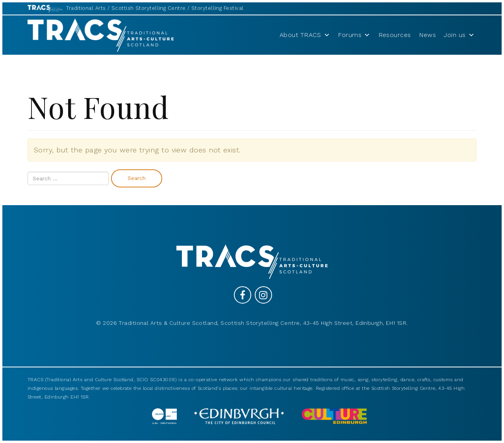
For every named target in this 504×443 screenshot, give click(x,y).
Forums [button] (354, 35)
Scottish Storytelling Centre (149, 8)
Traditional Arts (86, 8)
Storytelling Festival (217, 8)
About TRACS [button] (305, 35)
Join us (459, 35)
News (428, 35)
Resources (395, 35)
